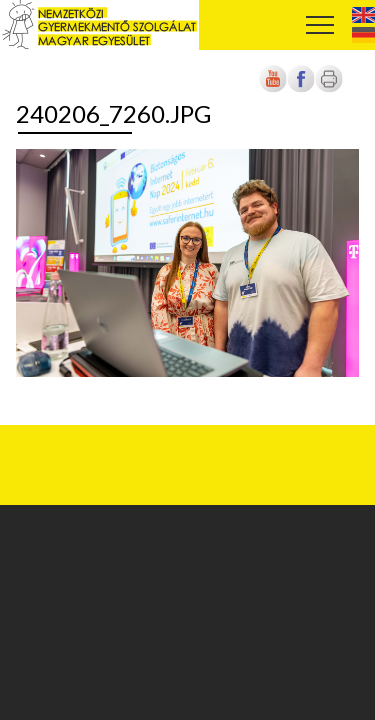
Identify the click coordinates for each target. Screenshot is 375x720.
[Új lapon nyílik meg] (301, 88)
